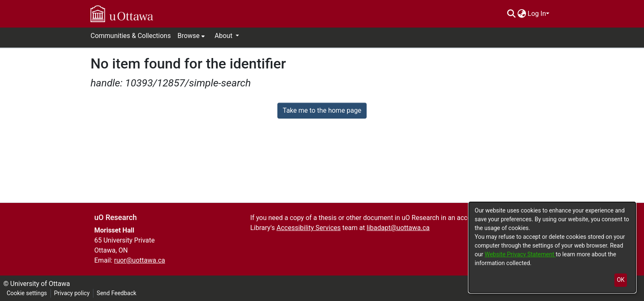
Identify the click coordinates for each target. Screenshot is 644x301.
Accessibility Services (309, 228)
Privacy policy (72, 293)
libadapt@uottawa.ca (398, 228)
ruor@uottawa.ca (139, 260)
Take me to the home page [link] (322, 110)
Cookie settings (27, 293)
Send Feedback (117, 293)
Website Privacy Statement (520, 254)
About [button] (225, 36)
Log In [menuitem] (537, 14)
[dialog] (552, 247)
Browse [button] (188, 36)
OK (621, 280)
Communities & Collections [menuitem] (131, 36)
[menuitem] (522, 14)
